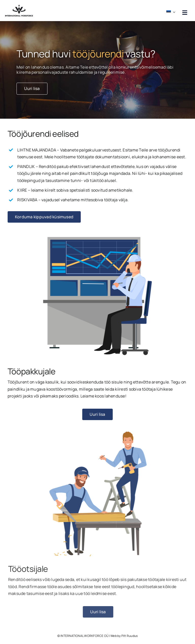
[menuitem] (172, 11)
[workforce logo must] (19, 7)
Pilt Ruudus (130, 636)
